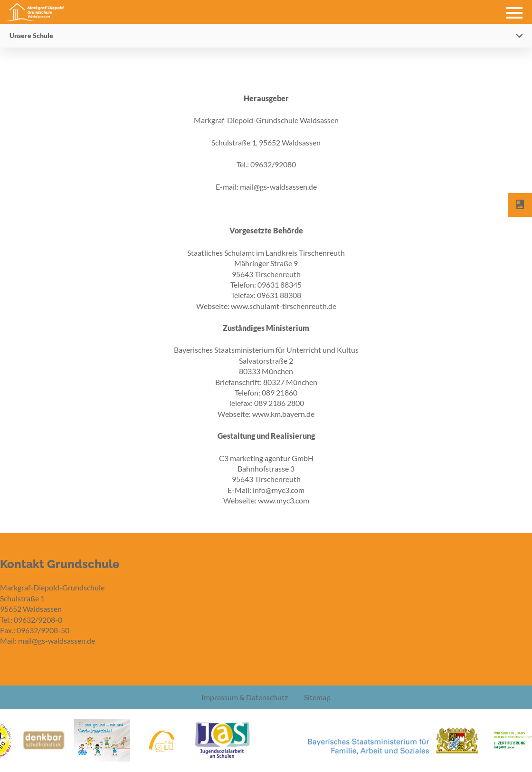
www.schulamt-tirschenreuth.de (284, 306)
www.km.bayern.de (283, 414)
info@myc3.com (279, 490)
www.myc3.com (284, 500)
